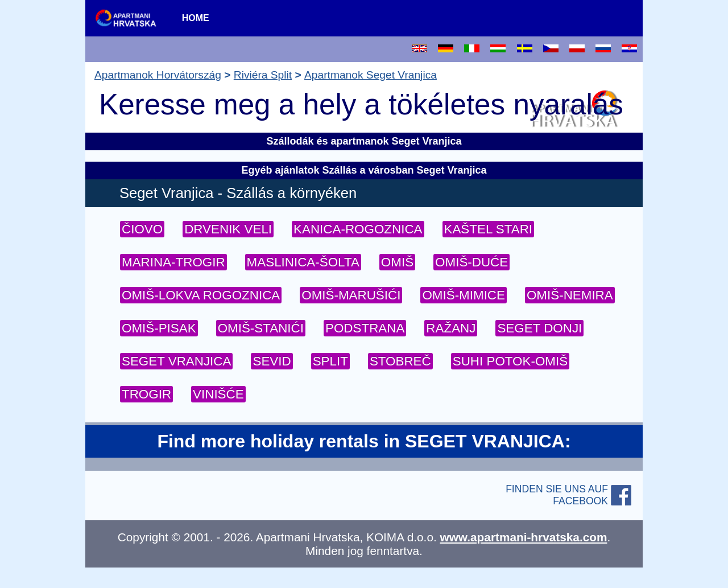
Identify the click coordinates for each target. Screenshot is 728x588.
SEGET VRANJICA (176, 361)
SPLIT (330, 361)
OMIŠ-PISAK (159, 328)
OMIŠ (397, 262)
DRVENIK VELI (228, 229)
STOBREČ (400, 361)
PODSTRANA (365, 328)
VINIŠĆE (218, 394)
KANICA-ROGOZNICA (358, 229)
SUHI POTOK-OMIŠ (510, 361)
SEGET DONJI (539, 328)
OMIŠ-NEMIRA (570, 295)
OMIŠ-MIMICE (464, 295)
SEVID (272, 361)
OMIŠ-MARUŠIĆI (351, 295)
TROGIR (146, 394)
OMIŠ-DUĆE (471, 262)
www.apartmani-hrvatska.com (524, 537)
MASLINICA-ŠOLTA (303, 262)
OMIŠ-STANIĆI (261, 328)
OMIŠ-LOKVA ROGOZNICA (201, 295)
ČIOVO (142, 229)
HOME (196, 18)
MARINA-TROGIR (173, 262)
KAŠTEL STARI (489, 229)
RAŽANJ (451, 328)
